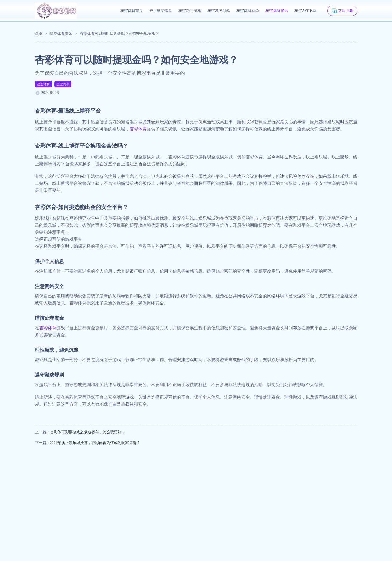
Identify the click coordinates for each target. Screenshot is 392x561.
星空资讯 (63, 84)
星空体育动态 (248, 11)
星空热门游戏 (190, 11)
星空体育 (44, 84)
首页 (39, 34)
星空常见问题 (219, 11)
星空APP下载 (305, 11)
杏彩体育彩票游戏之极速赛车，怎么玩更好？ (88, 432)
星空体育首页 (132, 11)
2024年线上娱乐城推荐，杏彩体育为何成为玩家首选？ (95, 443)
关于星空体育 (161, 11)
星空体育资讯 (277, 11)
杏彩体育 (138, 129)
